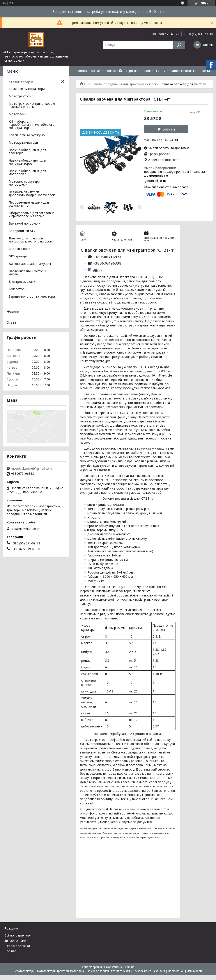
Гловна (81, 71)
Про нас (133, 71)
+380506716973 (107, 257)
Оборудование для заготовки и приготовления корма (31, 215)
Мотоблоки (18, 114)
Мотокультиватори (23, 143)
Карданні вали (19, 249)
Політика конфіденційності (185, 971)
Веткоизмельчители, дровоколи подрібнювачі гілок (32, 194)
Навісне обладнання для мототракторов (27, 162)
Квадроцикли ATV (22, 231)
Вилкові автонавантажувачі (30, 264)
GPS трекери (18, 256)
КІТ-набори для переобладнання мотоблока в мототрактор (32, 125)
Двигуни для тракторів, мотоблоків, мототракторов (30, 240)
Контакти (152, 71)
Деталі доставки (17, 946)
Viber (97, 271)
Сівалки (153, 84)
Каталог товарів (104, 71)
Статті (12, 322)
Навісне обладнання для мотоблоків (27, 173)
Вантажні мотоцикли (25, 224)
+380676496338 (107, 263)
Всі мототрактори (18, 935)
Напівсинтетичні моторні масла (27, 273)
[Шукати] (179, 45)
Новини (13, 311)
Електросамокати (22, 282)
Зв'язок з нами (15, 941)
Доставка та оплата (180, 71)
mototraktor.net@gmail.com (31, 469)
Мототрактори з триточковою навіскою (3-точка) (32, 105)
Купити (168, 129)
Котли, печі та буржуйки (27, 135)
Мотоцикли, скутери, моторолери (25, 183)
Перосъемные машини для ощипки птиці (29, 204)
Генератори (18, 289)
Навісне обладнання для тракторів (118, 84)
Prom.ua (129, 967)
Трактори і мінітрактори (27, 89)
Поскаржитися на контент (149, 971)
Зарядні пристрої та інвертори (32, 297)
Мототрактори (20, 96)
